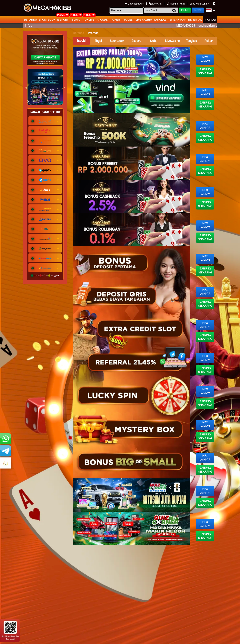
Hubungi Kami (176, 4)
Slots (76, 20)
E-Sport (63, 20)
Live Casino (144, 20)
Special (81, 41)
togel (128, 20)
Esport (136, 41)
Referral (195, 20)
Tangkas (160, 20)
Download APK (135, 4)
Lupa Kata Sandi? (200, 4)
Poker (115, 20)
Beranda (30, 20)
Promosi (210, 20)
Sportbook (47, 20)
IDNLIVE (89, 20)
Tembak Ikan (177, 20)
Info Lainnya (205, 60)
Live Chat (156, 4)
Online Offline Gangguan (45, 276)
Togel (98, 41)
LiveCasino (172, 41)
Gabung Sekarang (205, 72)
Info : (28, 26)
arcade (102, 20)
